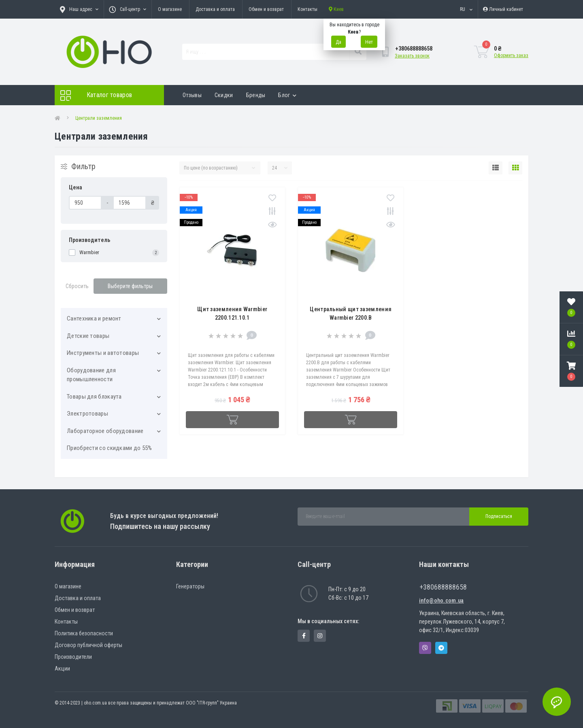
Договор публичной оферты (88, 645)
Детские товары (88, 336)
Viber (425, 648)
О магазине (170, 9)
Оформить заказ (511, 55)
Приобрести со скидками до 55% (110, 448)
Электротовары (87, 414)
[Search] (358, 52)
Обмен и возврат (266, 9)
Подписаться (499, 516)
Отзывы (192, 95)
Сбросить (77, 286)
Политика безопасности (84, 633)
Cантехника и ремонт (94, 318)
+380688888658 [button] (443, 587)
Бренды (256, 95)
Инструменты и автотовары (103, 353)
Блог (287, 95)
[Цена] (85, 203)
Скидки (224, 95)
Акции (62, 669)
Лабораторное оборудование (105, 431)
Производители (73, 657)
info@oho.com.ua (442, 601)
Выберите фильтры (130, 286)
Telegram (441, 648)
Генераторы (190, 586)
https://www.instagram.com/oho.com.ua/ (320, 636)
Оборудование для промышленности (91, 375)
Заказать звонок (412, 56)
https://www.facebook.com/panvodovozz (304, 636)
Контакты (307, 9)
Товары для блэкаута (94, 397)
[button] (571, 371)
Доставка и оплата (215, 9)
